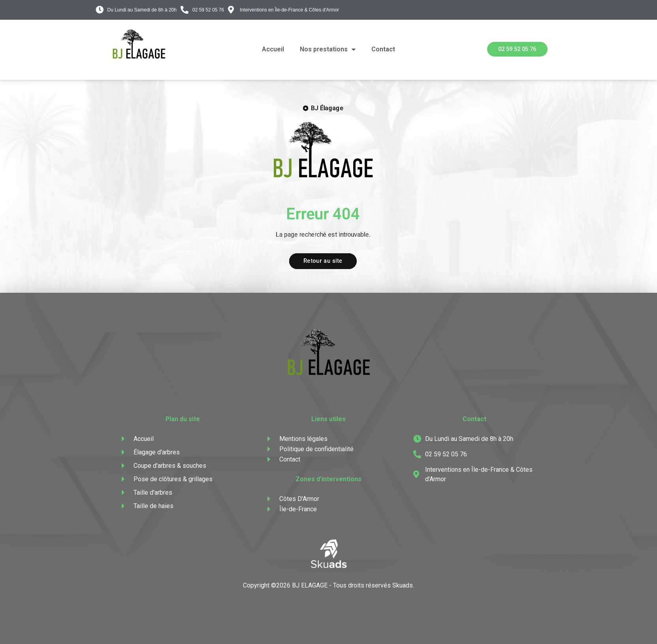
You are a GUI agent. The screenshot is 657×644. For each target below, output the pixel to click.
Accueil (273, 49)
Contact (383, 49)
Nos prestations (328, 49)
